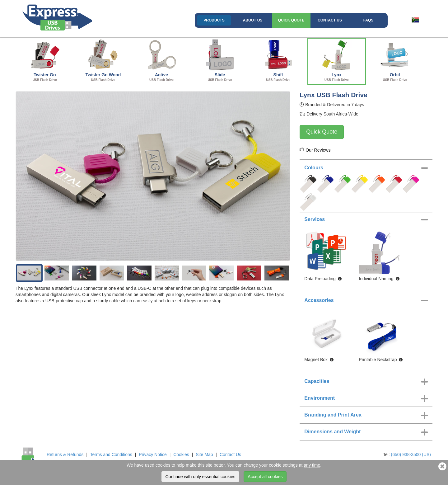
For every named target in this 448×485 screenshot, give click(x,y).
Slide (220, 60)
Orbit (395, 60)
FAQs (369, 20)
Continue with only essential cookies (201, 477)
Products (214, 20)
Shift (278, 60)
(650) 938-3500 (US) (411, 454)
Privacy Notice (153, 454)
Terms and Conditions (111, 454)
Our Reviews (318, 150)
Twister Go (45, 60)
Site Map (204, 454)
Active (161, 60)
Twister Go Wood (103, 60)
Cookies (181, 454)
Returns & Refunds (65, 454)
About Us (253, 20)
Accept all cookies (265, 477)
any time (312, 465)
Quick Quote (291, 20)
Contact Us (330, 20)
